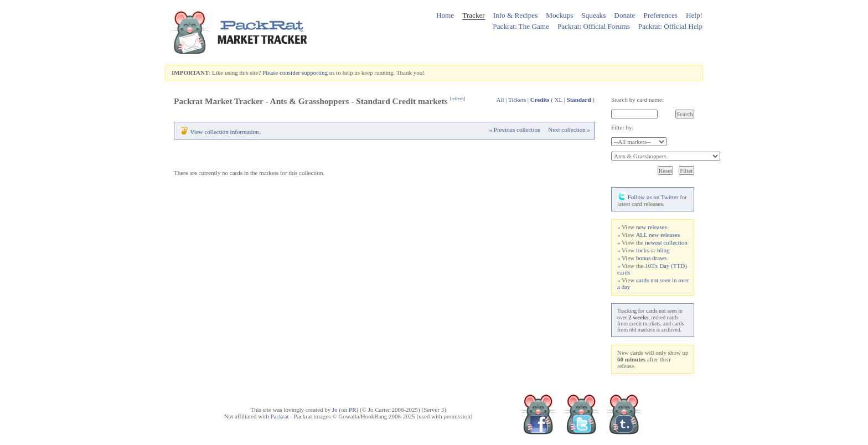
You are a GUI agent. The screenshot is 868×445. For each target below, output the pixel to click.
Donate (624, 15)
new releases (652, 227)
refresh (457, 99)
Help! (694, 15)
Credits (540, 100)
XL (559, 100)
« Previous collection (515, 130)
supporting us (318, 73)
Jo (335, 410)
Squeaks (593, 15)
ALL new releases (658, 235)
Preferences (660, 15)
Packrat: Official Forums (594, 26)
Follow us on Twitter (648, 197)
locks (642, 250)
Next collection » (569, 130)
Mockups (559, 15)
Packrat (279, 416)
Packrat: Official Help (670, 26)
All (500, 100)
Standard (579, 100)
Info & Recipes (516, 15)
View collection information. (226, 132)
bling (663, 250)
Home (445, 15)
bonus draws (651, 258)
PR (352, 410)
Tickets (517, 100)
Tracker (474, 15)
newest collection (666, 242)
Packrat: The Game (521, 26)
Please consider (281, 73)
